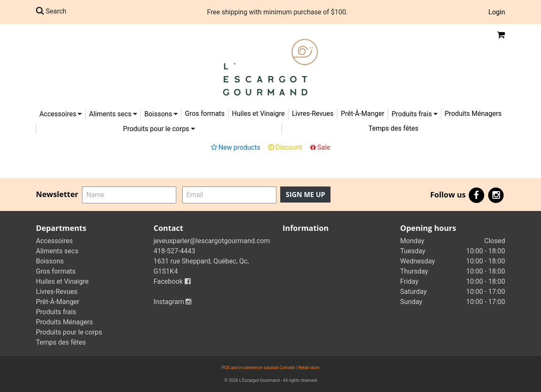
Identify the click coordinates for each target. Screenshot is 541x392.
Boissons (158, 114)
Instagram (172, 302)
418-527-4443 (174, 251)
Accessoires (58, 114)
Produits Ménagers (473, 114)
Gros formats (205, 114)
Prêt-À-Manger (362, 114)
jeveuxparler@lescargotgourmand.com (212, 241)
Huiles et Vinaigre (258, 114)
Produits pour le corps (156, 129)
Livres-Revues (313, 114)
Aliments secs (110, 114)
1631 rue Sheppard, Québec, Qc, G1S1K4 (201, 266)
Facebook (172, 281)
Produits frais (411, 114)
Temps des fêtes (393, 128)
